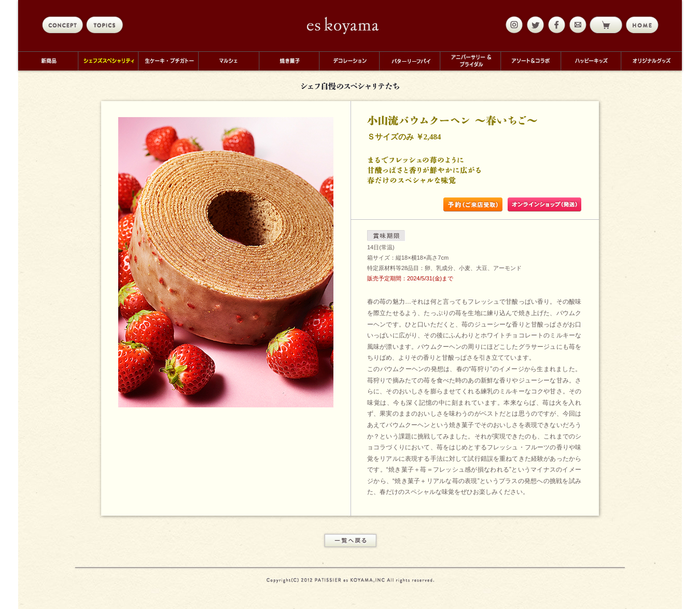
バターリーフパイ (409, 61)
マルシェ (228, 61)
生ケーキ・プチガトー (168, 61)
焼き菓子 (289, 61)
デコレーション (349, 61)
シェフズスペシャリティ (108, 61)
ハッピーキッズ (591, 61)
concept (62, 25)
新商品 (48, 61)
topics (107, 25)
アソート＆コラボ (530, 61)
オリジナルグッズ (652, 61)
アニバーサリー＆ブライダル (470, 61)
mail (577, 25)
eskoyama (343, 25)
